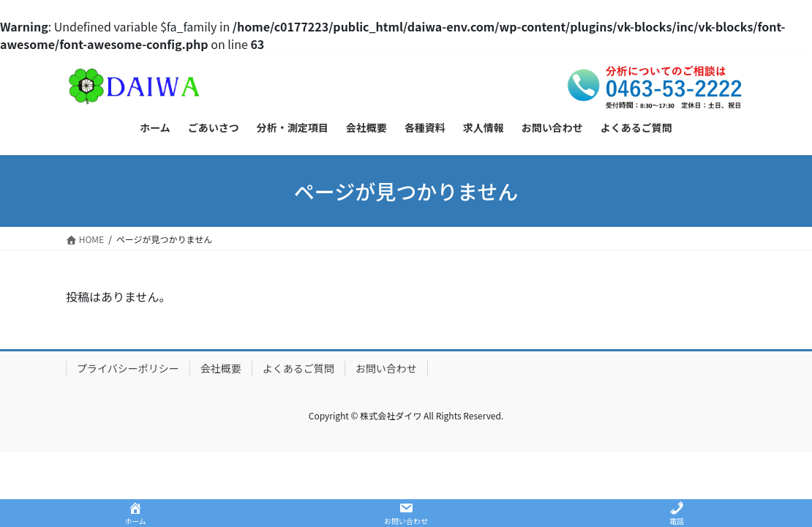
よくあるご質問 (298, 368)
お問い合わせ (386, 368)
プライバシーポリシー (128, 368)
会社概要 (221, 368)
